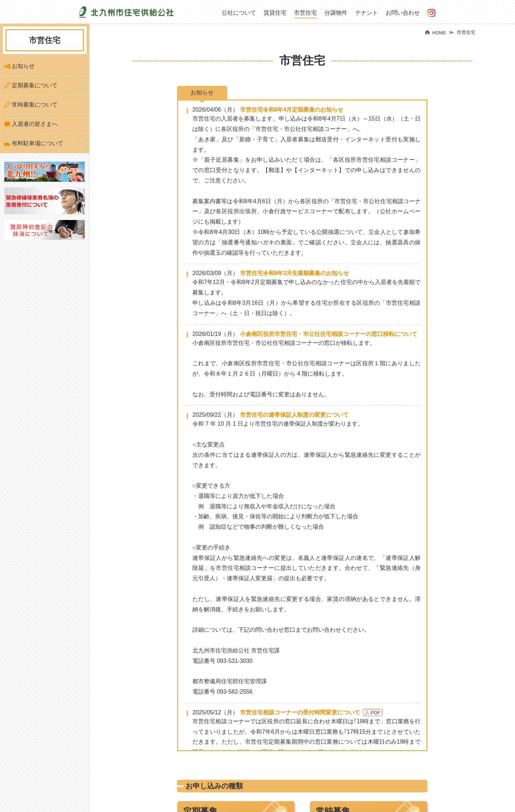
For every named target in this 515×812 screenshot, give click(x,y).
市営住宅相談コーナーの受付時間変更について (300, 712)
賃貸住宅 (275, 13)
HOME (436, 33)
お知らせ (19, 66)
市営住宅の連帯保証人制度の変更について (294, 415)
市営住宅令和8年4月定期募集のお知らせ (292, 110)
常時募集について (31, 105)
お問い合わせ (403, 13)
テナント (367, 13)
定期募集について (31, 85)
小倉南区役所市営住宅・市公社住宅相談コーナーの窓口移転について (329, 334)
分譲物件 (336, 13)
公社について (239, 13)
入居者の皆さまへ (31, 124)
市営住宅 (305, 13)
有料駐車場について (34, 143)
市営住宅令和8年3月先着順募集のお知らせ (295, 273)
